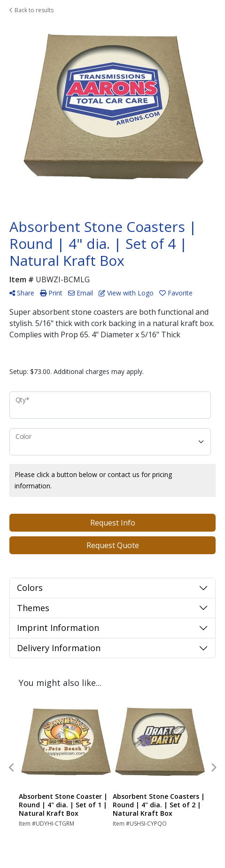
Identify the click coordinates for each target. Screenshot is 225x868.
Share (22, 293)
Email (81, 293)
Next (213, 768)
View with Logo (126, 293)
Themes (33, 608)
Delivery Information (59, 648)
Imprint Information (58, 628)
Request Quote (113, 545)
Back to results (31, 10)
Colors (30, 588)
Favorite (176, 293)
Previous (12, 768)
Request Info (113, 523)
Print (51, 293)
